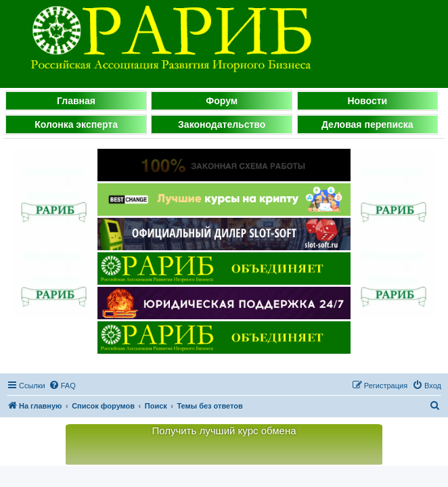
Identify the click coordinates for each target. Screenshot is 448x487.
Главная (76, 101)
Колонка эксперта (76, 124)
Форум (222, 101)
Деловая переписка (367, 124)
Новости (367, 101)
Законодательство (222, 124)
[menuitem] (62, 386)
